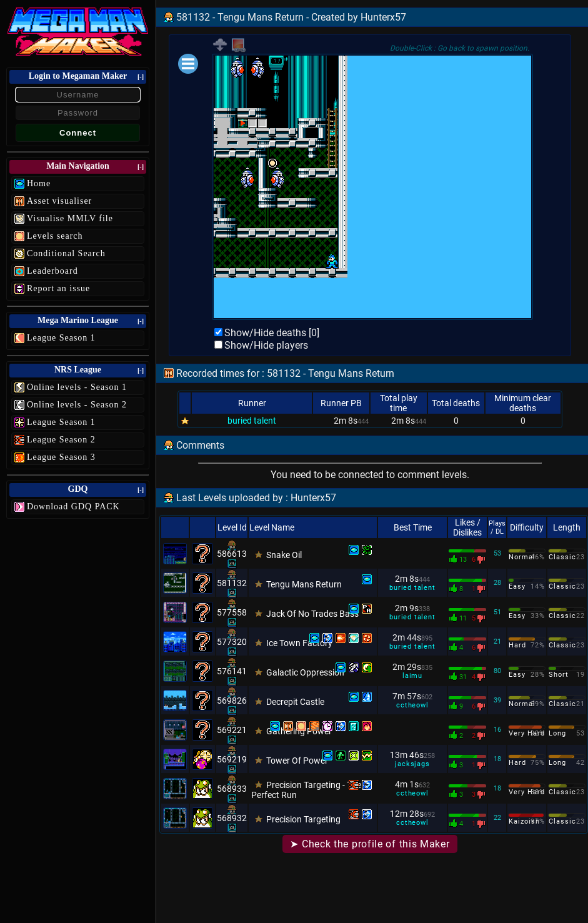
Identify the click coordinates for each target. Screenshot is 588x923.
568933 (232, 789)
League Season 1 (61, 338)
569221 (232, 730)
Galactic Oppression (305, 672)
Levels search (55, 236)
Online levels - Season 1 (77, 387)
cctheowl (412, 705)
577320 (232, 642)
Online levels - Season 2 (77, 405)
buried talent (252, 421)
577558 (232, 612)
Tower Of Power (297, 761)
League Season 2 (61, 440)
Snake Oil (284, 555)
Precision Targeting (303, 819)
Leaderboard (52, 271)
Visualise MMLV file (70, 218)
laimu (412, 676)
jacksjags (412, 764)
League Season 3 (61, 457)
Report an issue (58, 288)
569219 (232, 759)
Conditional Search (66, 253)
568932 (232, 818)
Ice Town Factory (299, 643)
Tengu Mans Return (304, 584)
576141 (232, 671)
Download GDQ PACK (73, 506)
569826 (232, 701)
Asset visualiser (59, 201)
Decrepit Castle (295, 702)
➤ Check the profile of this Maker (370, 844)
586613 (232, 554)
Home (39, 183)
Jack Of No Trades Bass (312, 614)
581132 (232, 583)
